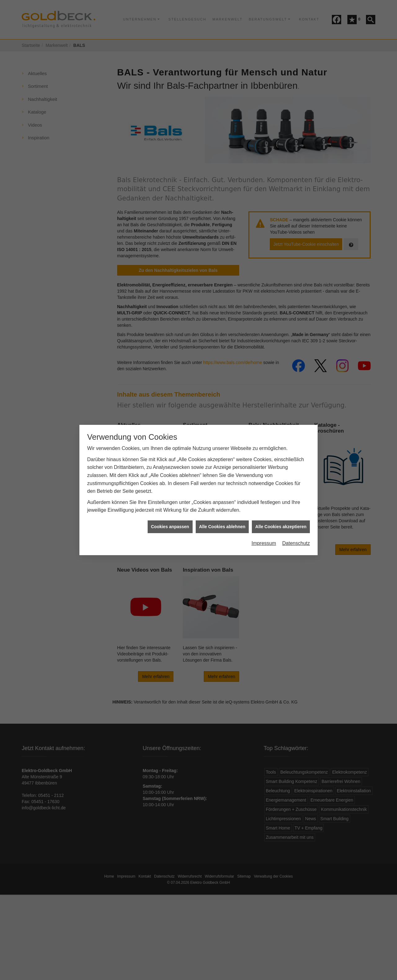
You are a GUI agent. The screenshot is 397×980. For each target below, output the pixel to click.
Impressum (264, 522)
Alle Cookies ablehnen (222, 506)
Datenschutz (296, 522)
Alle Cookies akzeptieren (281, 506)
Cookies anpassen (170, 506)
